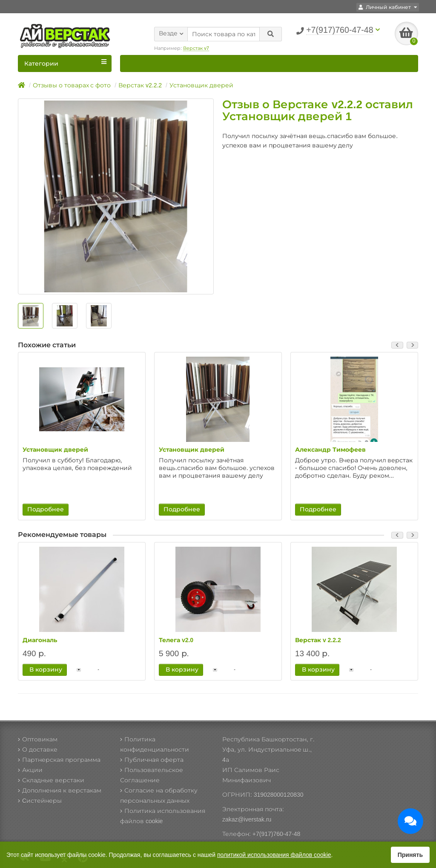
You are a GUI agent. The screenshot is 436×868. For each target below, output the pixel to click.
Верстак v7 (196, 47)
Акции (30, 770)
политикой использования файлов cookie (274, 855)
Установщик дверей (201, 85)
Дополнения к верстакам (60, 790)
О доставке (38, 750)
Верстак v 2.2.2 (318, 640)
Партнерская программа (59, 760)
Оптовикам (38, 739)
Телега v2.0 (176, 640)
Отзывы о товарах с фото (72, 85)
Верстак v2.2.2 (140, 85)
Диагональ (40, 640)
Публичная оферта (152, 760)
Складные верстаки (51, 780)
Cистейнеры (40, 801)
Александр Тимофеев (330, 450)
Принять (410, 855)
